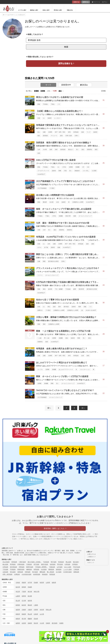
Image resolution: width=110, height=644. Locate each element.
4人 (58, 167)
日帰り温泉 (69, 136)
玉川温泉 (59, 572)
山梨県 (18, 596)
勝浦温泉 (51, 569)
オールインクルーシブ (85, 216)
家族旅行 (77, 171)
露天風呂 (66, 307)
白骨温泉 (67, 564)
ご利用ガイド (92, 557)
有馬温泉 (76, 132)
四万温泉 (36, 564)
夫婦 (39, 230)
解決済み (84, 85)
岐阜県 (50, 289)
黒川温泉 (35, 572)
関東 (60, 171)
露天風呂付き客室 (53, 261)
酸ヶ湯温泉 (51, 572)
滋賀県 (18, 610)
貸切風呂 (45, 136)
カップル (40, 369)
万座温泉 (29, 564)
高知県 (36, 619)
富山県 (18, 601)
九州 (39, 150)
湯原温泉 (20, 572)
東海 (39, 202)
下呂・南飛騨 (59, 289)
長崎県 (30, 623)
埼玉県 (18, 592)
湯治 (83, 150)
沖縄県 (61, 623)
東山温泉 (68, 562)
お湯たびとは (92, 554)
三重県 (36, 605)
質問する (86, 2)
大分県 (45, 150)
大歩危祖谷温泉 (26, 574)
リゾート (40, 275)
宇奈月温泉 (77, 567)
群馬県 (24, 587)
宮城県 (36, 583)
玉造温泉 (5, 572)
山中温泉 (60, 567)
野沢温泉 (60, 564)
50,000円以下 (41, 293)
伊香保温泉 (21, 564)
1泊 (82, 310)
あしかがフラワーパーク (66, 369)
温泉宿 (50, 118)
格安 (96, 150)
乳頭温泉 (46, 562)
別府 (51, 150)
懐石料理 (81, 289)
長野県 (24, 596)
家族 (39, 104)
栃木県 (18, 587)
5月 (83, 167)
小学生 (64, 167)
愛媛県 (30, 619)
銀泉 (88, 356)
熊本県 (36, 623)
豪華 (75, 289)
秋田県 (42, 583)
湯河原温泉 (13, 567)
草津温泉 (13, 564)
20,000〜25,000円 (91, 310)
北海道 (18, 583)
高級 (85, 307)
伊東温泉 (22, 567)
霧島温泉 (42, 572)
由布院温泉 (37, 574)
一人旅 (39, 338)
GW (88, 167)
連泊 (67, 338)
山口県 (42, 614)
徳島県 (18, 619)
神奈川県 (68, 216)
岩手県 (30, 583)
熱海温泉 (45, 574)
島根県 (24, 614)
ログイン (105, 2)
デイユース (54, 136)
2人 (44, 118)
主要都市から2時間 (73, 310)
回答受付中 (66, 85)
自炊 (39, 153)
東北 (49, 307)
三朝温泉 (76, 569)
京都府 (24, 610)
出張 (57, 202)
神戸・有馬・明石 (60, 132)
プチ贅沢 (52, 188)
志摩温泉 (17, 574)
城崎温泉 (29, 569)
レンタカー (57, 118)
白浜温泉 (44, 569)
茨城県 (30, 587)
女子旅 (46, 247)
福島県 (54, 583)
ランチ (89, 132)
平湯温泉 (13, 569)
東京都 (30, 592)
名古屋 (51, 202)
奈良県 (42, 610)
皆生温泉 (13, 572)
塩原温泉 (53, 564)
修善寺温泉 (30, 567)
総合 (60, 91)
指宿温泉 (52, 574)
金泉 (83, 356)
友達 (39, 118)
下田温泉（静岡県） (41, 567)
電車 (80, 307)
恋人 (39, 132)
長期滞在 (89, 150)
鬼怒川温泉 (45, 564)
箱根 (75, 216)
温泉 (83, 132)
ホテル (39, 247)
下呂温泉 (68, 289)
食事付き (40, 310)
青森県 (24, 583)
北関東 (71, 167)
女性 (49, 244)
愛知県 (45, 202)
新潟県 (30, 596)
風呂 (39, 136)
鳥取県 (18, 614)
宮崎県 (48, 623)
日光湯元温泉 (67, 572)
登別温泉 (14, 562)
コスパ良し (86, 171)
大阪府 (30, 610)
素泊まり (71, 150)
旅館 (93, 244)
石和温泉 (5, 567)
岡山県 (30, 614)
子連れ (53, 104)
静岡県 (18, 605)
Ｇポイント (91, 563)
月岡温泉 (75, 564)
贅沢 (60, 307)
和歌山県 (49, 610)
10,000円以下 (41, 174)
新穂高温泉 (21, 569)
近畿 (44, 132)
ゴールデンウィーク (43, 171)
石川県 (24, 601)
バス (59, 104)
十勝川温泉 (22, 562)
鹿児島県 (55, 623)
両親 (39, 289)
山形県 (48, 583)
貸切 (61, 136)
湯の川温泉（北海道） (35, 562)
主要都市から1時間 (78, 202)
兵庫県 (50, 132)
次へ (83, 408)
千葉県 (24, 592)
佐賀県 (24, 623)
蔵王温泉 (76, 562)
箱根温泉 (76, 572)
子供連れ (45, 104)
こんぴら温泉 (67, 569)
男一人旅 (47, 338)
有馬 (69, 132)
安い (77, 150)
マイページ (96, 2)
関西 (44, 261)
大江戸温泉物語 (42, 188)
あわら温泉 (68, 567)
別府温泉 (63, 150)
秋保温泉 (61, 562)
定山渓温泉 (6, 562)
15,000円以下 (67, 247)
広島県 (36, 614)
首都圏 (77, 167)
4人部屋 (94, 171)
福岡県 (18, 623)
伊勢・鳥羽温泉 (7, 574)
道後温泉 (59, 569)
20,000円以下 (90, 202)
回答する (76, 2)
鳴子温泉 (54, 562)
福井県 (30, 601)
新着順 (36, 91)
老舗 (59, 247)
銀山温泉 (5, 564)
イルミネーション (85, 369)
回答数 (43, 91)
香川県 (24, 619)
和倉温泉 (52, 567)
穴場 (65, 171)
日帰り (77, 136)
